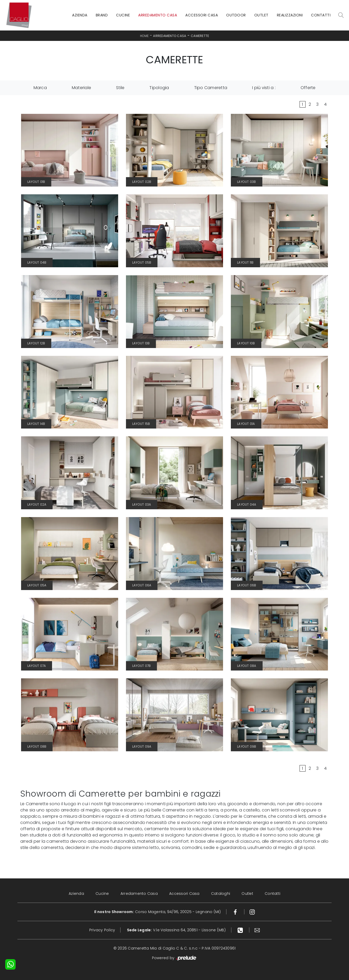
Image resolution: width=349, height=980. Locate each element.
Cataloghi (221, 894)
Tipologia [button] (159, 88)
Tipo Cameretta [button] (211, 88)
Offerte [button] (308, 88)
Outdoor (236, 15)
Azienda (80, 15)
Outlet (261, 15)
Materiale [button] (81, 88)
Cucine (123, 15)
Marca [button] (40, 88)
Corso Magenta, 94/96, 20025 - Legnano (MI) (158, 912)
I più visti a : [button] (264, 88)
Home (144, 36)
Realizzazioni (290, 15)
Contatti (321, 15)
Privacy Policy (102, 930)
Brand (102, 15)
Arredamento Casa (158, 15)
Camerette (200, 36)
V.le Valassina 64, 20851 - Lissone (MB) (176, 930)
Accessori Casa (202, 15)
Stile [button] (120, 88)
